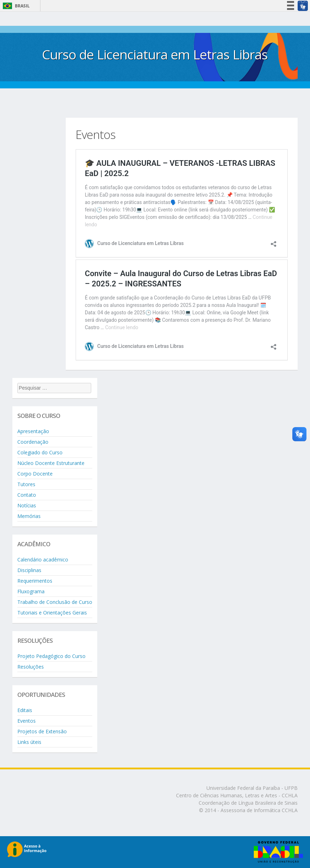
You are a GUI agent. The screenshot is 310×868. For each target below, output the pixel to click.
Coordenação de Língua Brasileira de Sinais (248, 803)
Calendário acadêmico (43, 560)
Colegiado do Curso (40, 452)
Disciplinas (29, 570)
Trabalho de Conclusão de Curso (55, 602)
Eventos (27, 721)
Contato (27, 495)
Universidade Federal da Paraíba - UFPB (252, 788)
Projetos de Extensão (42, 731)
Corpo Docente (35, 474)
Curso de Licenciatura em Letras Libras (155, 54)
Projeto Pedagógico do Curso (51, 656)
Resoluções (31, 667)
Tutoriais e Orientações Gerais (52, 613)
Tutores (26, 484)
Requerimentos (35, 581)
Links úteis (29, 742)
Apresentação (33, 431)
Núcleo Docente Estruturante (51, 463)
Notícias (27, 505)
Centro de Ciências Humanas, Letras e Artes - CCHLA (237, 795)
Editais (25, 710)
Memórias (29, 516)
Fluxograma (31, 591)
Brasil (15, 6)
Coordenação (33, 442)
